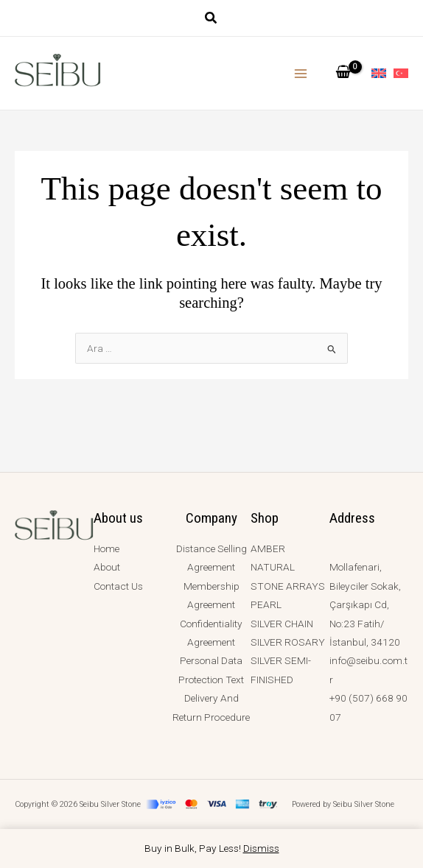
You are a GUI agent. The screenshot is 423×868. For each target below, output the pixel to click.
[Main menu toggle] (301, 73)
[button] (212, 20)
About (107, 567)
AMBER (268, 548)
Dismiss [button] (261, 848)
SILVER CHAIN (282, 624)
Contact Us (118, 586)
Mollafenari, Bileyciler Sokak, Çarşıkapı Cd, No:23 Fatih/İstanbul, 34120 (365, 604)
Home (106, 548)
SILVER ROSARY (288, 642)
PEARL (266, 604)
